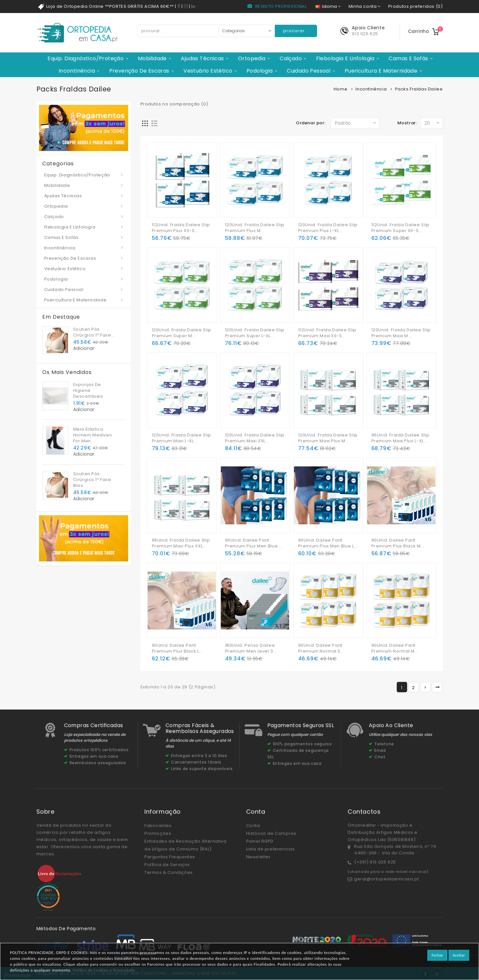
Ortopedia (252, 58)
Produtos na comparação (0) (174, 104)
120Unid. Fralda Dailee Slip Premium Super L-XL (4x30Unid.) (255, 333)
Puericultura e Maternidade (381, 71)
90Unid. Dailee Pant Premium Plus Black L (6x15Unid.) (176, 648)
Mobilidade (152, 58)
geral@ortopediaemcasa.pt (386, 879)
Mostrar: (407, 123)
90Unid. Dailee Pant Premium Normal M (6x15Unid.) (393, 648)
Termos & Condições (169, 872)
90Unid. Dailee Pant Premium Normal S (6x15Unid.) (320, 648)
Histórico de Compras (271, 833)
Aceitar (459, 955)
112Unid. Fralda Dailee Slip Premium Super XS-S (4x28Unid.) (400, 228)
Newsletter (259, 857)
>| (437, 687)
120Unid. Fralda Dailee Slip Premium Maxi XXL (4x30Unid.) (255, 438)
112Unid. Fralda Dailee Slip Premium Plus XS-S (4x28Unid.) (181, 228)
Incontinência (77, 71)
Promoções (158, 833)
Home (340, 89)
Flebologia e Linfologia (345, 58)
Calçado (291, 58)
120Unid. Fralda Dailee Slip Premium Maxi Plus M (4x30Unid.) (328, 438)
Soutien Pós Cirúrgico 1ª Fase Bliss (92, 332)
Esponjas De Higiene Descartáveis (88, 390)
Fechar (437, 955)
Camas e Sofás (408, 58)
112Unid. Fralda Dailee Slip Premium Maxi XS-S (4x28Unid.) (327, 333)
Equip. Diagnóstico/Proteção (86, 58)
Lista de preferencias (271, 849)
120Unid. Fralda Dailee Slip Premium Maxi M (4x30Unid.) (401, 333)
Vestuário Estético (208, 71)
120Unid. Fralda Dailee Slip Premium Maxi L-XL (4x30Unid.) (182, 438)
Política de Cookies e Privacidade (104, 970)
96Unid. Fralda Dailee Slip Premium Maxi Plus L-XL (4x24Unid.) (400, 438)
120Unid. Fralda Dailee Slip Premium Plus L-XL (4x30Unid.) (328, 228)
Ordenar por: (311, 123)
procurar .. (296, 31)
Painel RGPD (260, 841)
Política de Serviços (167, 865)
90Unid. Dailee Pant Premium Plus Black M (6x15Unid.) (396, 543)
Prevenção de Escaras (139, 71)
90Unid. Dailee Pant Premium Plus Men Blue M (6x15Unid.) (254, 543)
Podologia (260, 71)
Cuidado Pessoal (309, 71)
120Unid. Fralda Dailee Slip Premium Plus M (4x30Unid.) (255, 228)
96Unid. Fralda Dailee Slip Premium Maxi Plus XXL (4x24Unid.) (181, 543)
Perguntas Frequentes (170, 857)
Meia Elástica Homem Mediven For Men (93, 435)
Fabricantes (158, 826)
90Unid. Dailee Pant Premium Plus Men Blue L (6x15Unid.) (326, 543)
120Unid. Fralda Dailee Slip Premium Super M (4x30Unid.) (182, 333)
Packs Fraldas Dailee (419, 89)
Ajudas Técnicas (202, 58)
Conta (253, 826)
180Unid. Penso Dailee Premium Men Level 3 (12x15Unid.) (250, 648)
